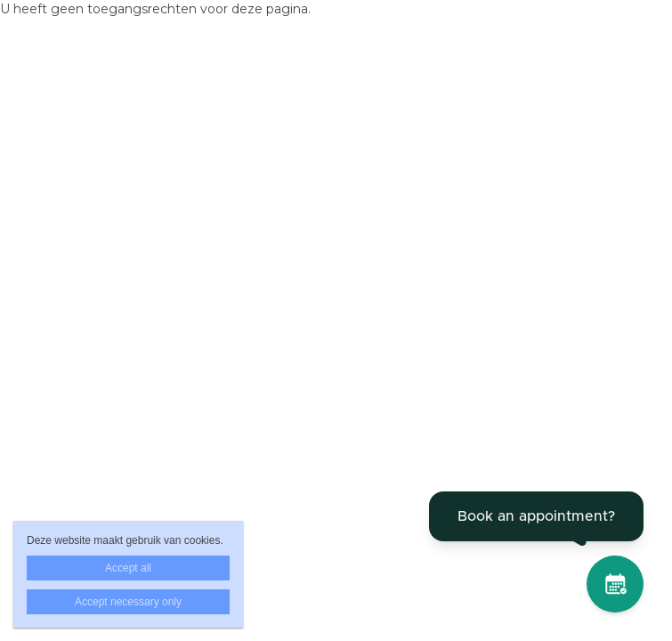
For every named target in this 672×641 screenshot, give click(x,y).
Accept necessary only (128, 602)
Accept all (128, 568)
